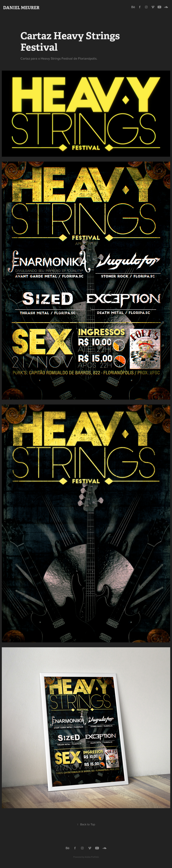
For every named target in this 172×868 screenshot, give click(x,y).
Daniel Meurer (21, 8)
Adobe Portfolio (92, 857)
